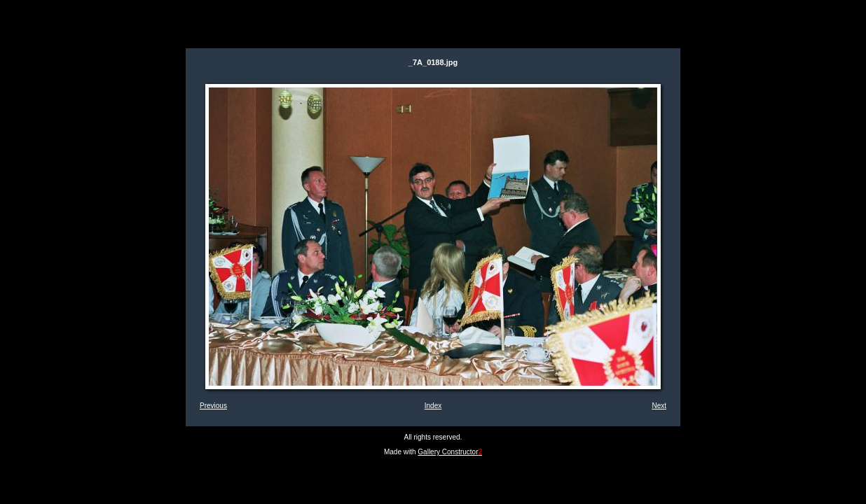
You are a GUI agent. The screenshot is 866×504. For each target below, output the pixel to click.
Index (433, 406)
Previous (213, 406)
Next (659, 406)
